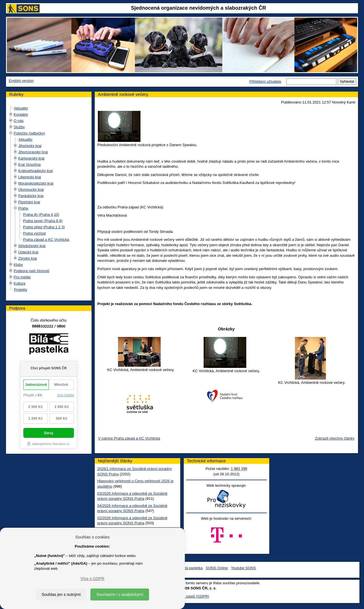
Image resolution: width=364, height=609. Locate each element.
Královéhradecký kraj (35, 171)
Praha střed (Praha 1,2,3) (44, 227)
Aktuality (21, 108)
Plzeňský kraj (29, 202)
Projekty (21, 290)
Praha (23, 208)
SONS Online (217, 568)
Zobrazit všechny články (335, 438)
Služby (19, 127)
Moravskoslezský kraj (36, 183)
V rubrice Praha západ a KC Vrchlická (129, 438)
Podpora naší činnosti (31, 271)
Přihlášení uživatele (265, 81)
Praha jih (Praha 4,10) (41, 215)
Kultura (19, 283)
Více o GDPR (92, 579)
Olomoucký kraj (31, 189)
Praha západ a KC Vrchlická (46, 240)
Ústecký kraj (28, 252)
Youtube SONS (243, 568)
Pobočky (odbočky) (29, 133)
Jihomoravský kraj (33, 152)
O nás (19, 121)
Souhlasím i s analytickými (120, 594)
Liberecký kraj (30, 177)
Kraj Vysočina (29, 164)
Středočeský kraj (32, 246)
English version (21, 81)
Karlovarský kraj (31, 158)
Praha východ (34, 233)
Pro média (22, 277)
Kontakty (21, 114)
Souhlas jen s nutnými (61, 594)
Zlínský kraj (28, 258)
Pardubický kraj (31, 196)
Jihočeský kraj (30, 146)
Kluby (18, 265)
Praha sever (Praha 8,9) (43, 221)
